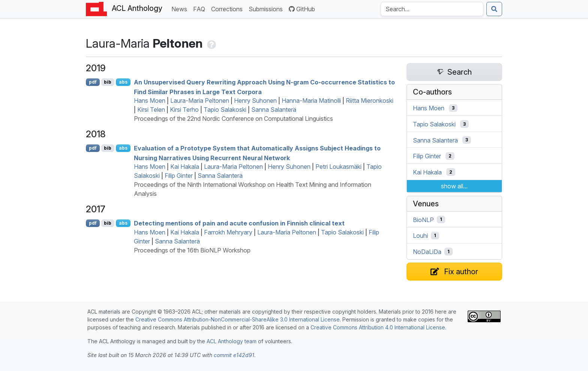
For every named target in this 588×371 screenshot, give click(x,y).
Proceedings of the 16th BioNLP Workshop (192, 250)
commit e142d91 (234, 355)
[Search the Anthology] (432, 9)
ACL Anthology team (232, 341)
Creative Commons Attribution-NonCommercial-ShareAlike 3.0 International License (238, 319)
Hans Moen (150, 101)
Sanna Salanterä (274, 110)
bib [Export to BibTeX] (108, 82)
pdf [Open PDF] (93, 82)
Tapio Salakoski (225, 110)
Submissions (267, 8)
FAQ (201, 8)
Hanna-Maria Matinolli (311, 101)
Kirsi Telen (151, 110)
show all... (454, 186)
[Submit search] (494, 9)
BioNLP (423, 219)
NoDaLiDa (427, 252)
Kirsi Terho (184, 110)
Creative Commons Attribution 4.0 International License (378, 327)
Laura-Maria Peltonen (200, 101)
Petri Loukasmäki (338, 167)
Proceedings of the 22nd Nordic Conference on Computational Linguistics (233, 119)
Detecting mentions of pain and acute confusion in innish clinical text (239, 223)
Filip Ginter (179, 176)
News (181, 8)
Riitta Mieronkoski (370, 101)
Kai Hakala (185, 167)
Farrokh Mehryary (228, 232)
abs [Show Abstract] (123, 82)
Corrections (228, 8)
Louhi (420, 236)
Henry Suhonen (255, 101)
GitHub (302, 9)
